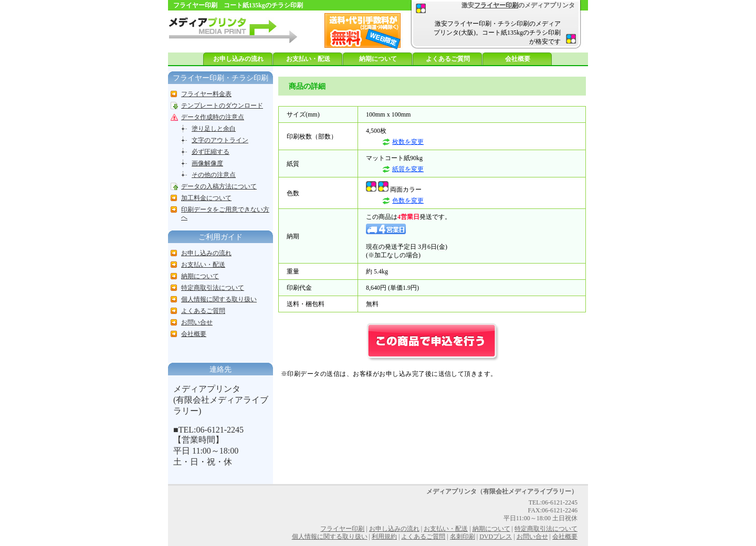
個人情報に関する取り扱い (219, 299)
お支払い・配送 (308, 59)
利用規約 (384, 537)
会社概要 (518, 59)
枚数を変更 (408, 142)
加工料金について (206, 198)
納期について (378, 59)
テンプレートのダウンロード (222, 106)
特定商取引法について (213, 288)
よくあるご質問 (448, 59)
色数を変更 (408, 201)
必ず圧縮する (211, 152)
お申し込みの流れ (238, 59)
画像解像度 (207, 163)
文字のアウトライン (220, 140)
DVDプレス (496, 537)
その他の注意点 (214, 175)
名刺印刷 (463, 537)
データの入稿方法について (219, 186)
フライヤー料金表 (206, 94)
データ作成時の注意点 (213, 117)
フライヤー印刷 (496, 5)
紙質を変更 (408, 169)
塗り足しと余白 (214, 129)
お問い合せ (197, 322)
